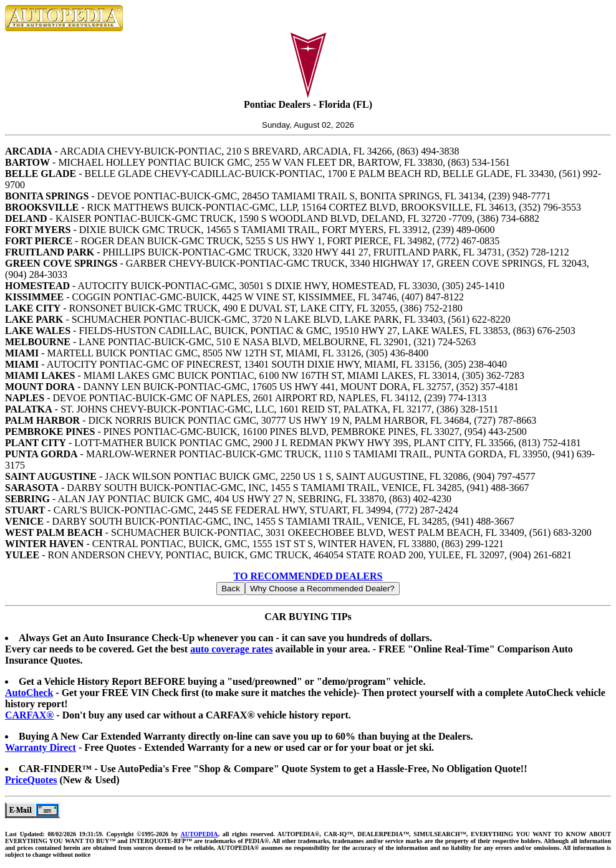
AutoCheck (29, 693)
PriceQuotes (31, 780)
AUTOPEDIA (200, 834)
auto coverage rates (231, 649)
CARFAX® (29, 715)
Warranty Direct (41, 747)
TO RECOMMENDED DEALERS (308, 576)
